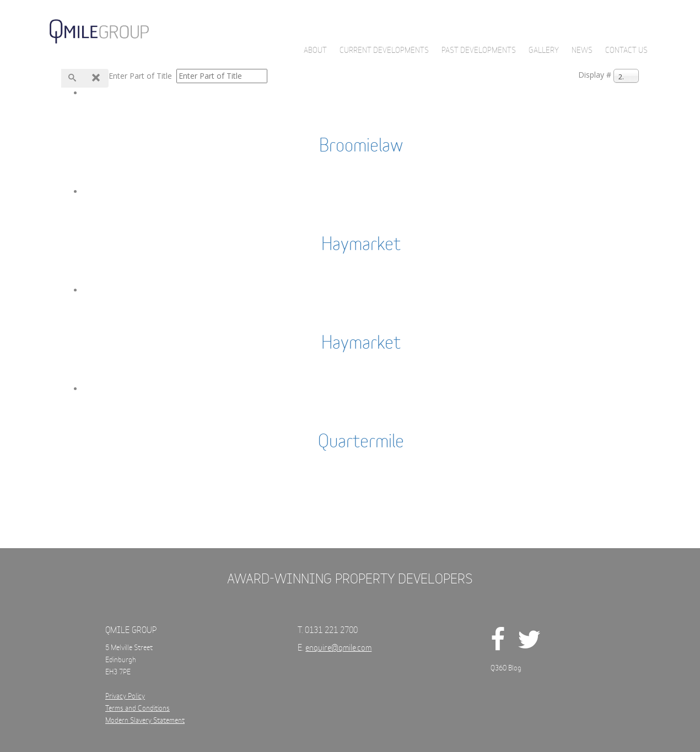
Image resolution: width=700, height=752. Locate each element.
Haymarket (361, 245)
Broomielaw (361, 147)
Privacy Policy (125, 697)
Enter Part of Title (141, 76)
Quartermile (361, 442)
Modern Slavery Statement (145, 721)
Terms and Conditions (138, 709)
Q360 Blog (506, 669)
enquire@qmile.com (338, 648)
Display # (595, 75)
